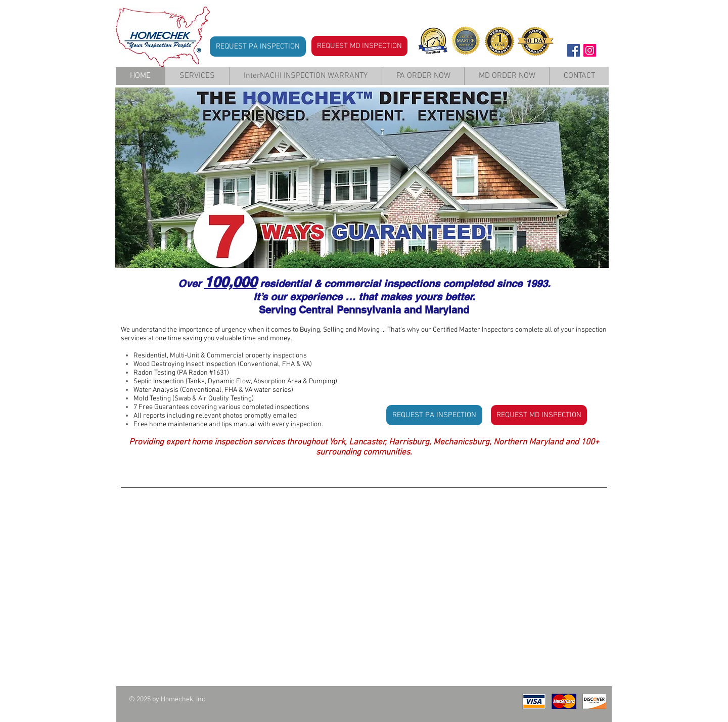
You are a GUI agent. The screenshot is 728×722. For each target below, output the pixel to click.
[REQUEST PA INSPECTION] (258, 47)
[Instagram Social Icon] (590, 50)
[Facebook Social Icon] (574, 50)
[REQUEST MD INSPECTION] (359, 46)
